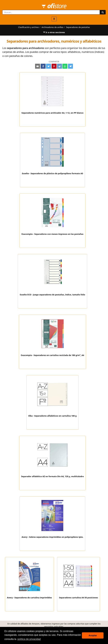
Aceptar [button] (93, 635)
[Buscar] (103, 12)
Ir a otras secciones (54, 33)
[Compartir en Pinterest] (54, 66)
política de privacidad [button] (29, 639)
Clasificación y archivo (29, 27)
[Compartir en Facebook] (43, 66)
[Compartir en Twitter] (49, 66)
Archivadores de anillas (52, 27)
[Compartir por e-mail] (38, 66)
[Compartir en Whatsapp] (65, 66)
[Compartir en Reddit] (59, 66)
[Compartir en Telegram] (70, 66)
